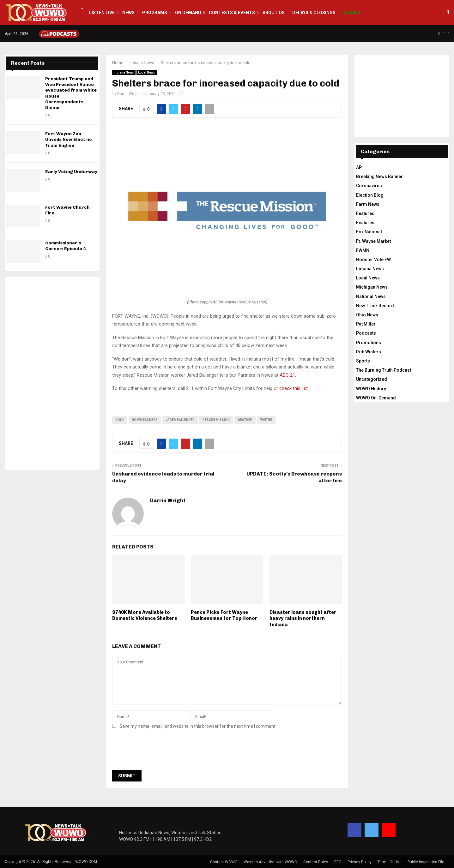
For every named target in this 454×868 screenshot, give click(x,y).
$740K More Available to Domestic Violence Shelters (145, 615)
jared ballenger (180, 420)
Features (365, 223)
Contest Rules (316, 862)
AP (359, 167)
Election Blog (370, 195)
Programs (155, 13)
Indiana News (124, 72)
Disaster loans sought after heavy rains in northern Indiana (303, 618)
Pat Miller (366, 324)
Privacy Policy (360, 862)
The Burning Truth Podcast (384, 370)
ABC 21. (288, 375)
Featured (365, 213)
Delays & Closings (314, 13)
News (128, 13)
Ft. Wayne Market (373, 241)
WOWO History (371, 389)
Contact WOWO (224, 862)
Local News (147, 72)
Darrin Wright (129, 94)
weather (245, 420)
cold (120, 420)
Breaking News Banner (379, 177)
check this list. (294, 388)
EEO (338, 862)
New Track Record (375, 306)
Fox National (369, 232)
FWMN (363, 250)
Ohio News (367, 315)
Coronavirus (369, 186)
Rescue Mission (216, 420)
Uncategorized (372, 379)
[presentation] (160, 751)
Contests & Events (232, 13)
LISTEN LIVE (102, 13)
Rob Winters (369, 352)
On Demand (188, 13)
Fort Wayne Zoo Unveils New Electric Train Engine (69, 139)
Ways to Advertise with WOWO (270, 862)
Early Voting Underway (71, 172)
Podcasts (366, 333)
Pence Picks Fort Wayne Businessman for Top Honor (224, 615)
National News (371, 296)
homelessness (145, 420)
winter (266, 420)
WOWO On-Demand (376, 398)
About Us (274, 13)
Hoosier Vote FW (373, 260)
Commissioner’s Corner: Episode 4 (66, 246)
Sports (363, 361)
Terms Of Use (390, 862)
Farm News (368, 204)
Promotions (369, 343)
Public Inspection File (426, 862)
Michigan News (372, 287)
